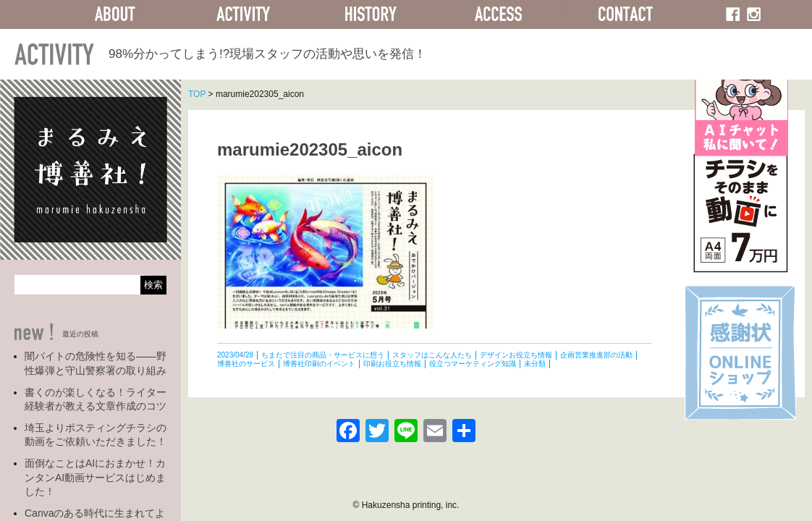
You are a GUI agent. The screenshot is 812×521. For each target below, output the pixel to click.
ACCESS (498, 14)
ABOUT (115, 14)
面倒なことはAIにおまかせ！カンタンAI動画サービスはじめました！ (95, 477)
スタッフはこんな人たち (432, 355)
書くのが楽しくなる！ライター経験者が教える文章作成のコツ (96, 399)
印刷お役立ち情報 (392, 364)
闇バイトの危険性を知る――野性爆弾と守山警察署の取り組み (96, 363)
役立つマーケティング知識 (473, 364)
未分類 (535, 364)
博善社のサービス (246, 364)
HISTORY (371, 14)
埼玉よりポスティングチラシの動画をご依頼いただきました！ (96, 435)
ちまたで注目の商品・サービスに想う (323, 355)
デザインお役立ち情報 (516, 355)
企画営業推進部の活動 (596, 355)
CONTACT (626, 14)
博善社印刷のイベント (319, 364)
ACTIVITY (242, 14)
